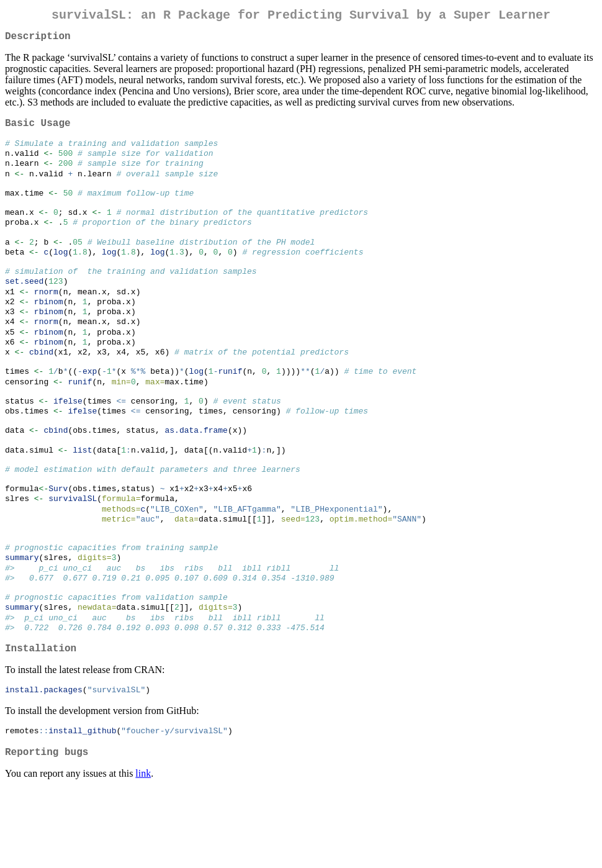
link (143, 852)
